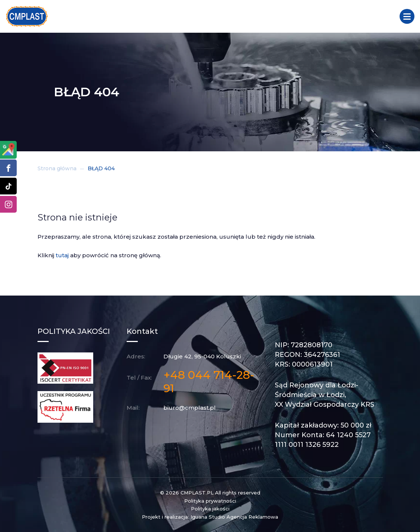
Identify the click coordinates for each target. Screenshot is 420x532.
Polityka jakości (210, 509)
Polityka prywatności (210, 501)
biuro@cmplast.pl (190, 408)
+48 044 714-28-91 (209, 382)
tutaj (62, 255)
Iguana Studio (208, 517)
